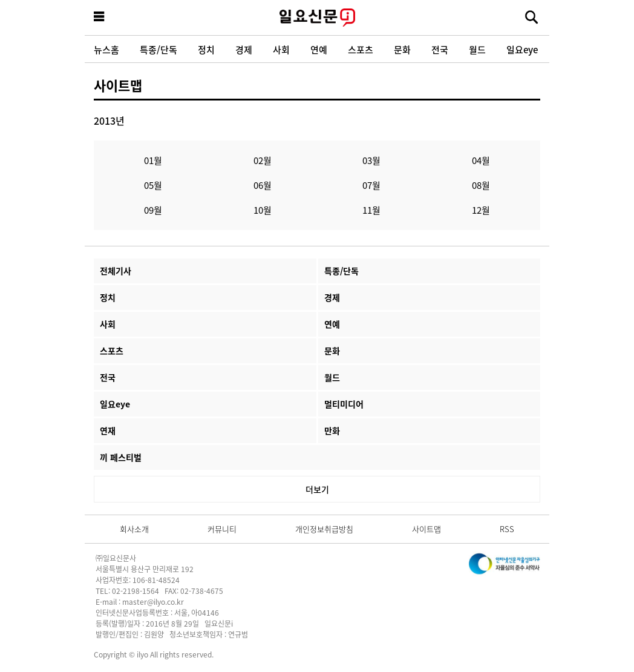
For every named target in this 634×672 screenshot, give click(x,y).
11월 (371, 210)
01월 (153, 160)
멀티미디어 (344, 404)
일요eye (522, 49)
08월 (481, 185)
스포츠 (361, 49)
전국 (440, 49)
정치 (206, 49)
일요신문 (317, 18)
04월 (481, 160)
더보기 (317, 489)
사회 (281, 49)
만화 (332, 430)
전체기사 (116, 271)
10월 (263, 210)
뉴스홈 (106, 49)
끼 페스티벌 (121, 457)
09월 (153, 210)
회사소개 (134, 529)
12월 (481, 210)
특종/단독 (158, 49)
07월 (371, 185)
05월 (153, 185)
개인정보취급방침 (324, 529)
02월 (263, 160)
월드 (477, 49)
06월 (263, 185)
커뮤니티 (222, 529)
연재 (108, 430)
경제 (244, 49)
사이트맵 (118, 85)
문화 (402, 49)
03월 (371, 160)
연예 (319, 49)
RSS (507, 529)
